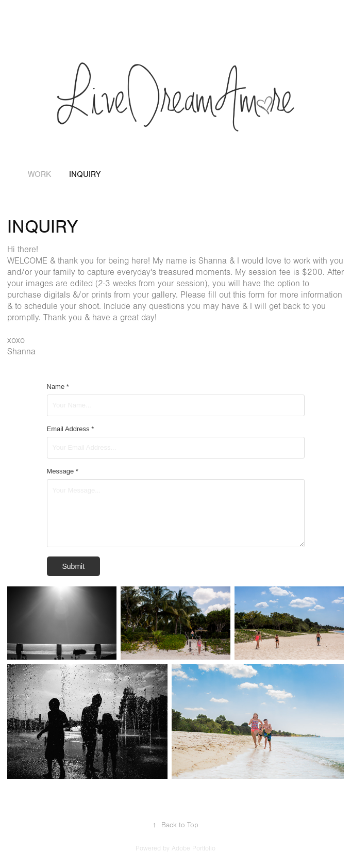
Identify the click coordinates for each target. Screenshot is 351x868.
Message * (63, 471)
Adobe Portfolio (194, 848)
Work (39, 174)
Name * (58, 387)
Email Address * (71, 429)
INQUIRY (85, 174)
